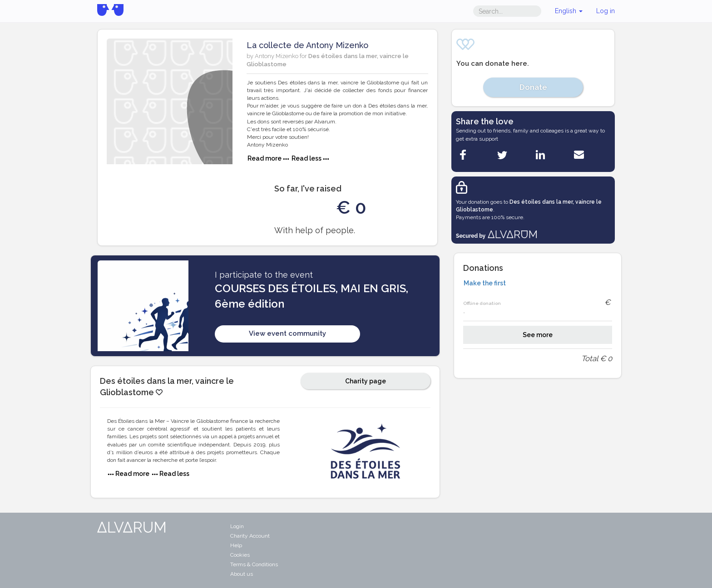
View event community (287, 333)
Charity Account (250, 536)
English (569, 11)
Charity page (366, 381)
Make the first (485, 283)
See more (538, 335)
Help (236, 545)
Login (237, 526)
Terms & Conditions (254, 564)
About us (242, 574)
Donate (533, 87)
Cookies (240, 555)
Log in (606, 11)
